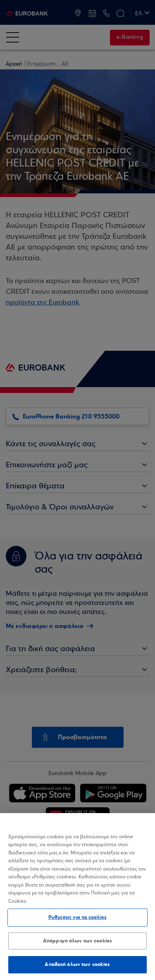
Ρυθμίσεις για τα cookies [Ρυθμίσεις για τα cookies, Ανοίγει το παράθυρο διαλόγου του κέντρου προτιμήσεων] (77, 917)
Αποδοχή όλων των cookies (77, 964)
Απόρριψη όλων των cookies (77, 941)
